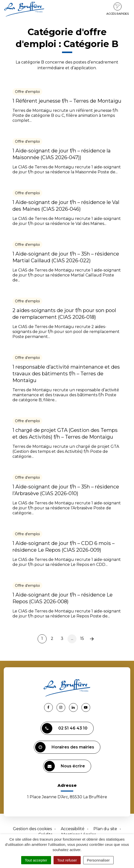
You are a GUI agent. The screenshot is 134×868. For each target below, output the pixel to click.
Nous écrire (65, 766)
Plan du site (105, 829)
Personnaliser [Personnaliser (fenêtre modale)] (98, 860)
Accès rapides (118, 9)
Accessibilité (73, 829)
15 (82, 638)
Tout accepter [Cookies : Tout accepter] (36, 860)
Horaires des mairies (65, 747)
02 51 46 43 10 (65, 728)
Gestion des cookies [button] (32, 829)
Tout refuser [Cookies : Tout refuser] (67, 860)
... (72, 638)
